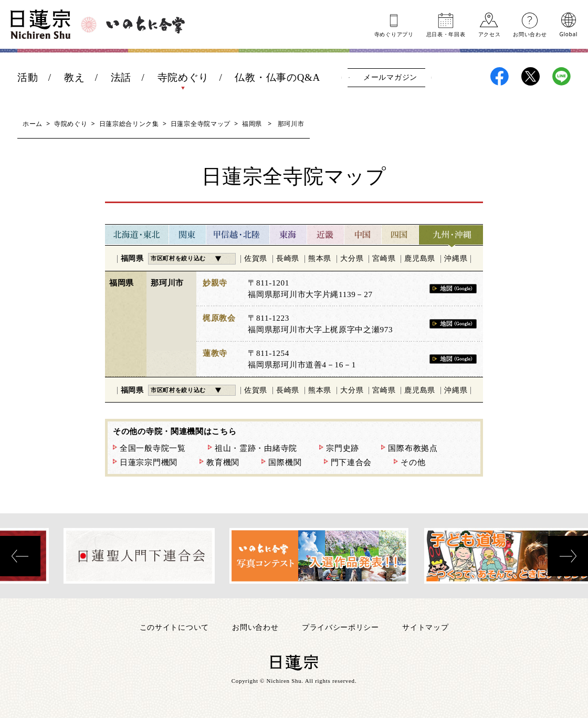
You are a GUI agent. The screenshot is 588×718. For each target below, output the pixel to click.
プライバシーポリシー (340, 627)
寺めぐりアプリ (394, 34)
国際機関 (285, 462)
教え (74, 77)
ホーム (33, 124)
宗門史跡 (343, 448)
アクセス (490, 34)
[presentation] (20, 556)
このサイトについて (174, 627)
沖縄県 (456, 258)
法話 (121, 77)
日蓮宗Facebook (500, 76)
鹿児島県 (420, 258)
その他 (413, 462)
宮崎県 (384, 258)
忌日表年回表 (446, 34)
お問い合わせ (530, 34)
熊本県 (320, 258)
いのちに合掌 (145, 25)
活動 (28, 77)
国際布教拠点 (413, 448)
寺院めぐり (183, 77)
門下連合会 (351, 462)
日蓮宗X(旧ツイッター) (531, 76)
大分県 (352, 258)
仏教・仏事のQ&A (277, 77)
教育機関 (223, 462)
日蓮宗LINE (561, 76)
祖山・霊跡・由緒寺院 (256, 448)
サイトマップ (425, 627)
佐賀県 (256, 258)
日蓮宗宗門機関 (149, 462)
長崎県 (288, 258)
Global (569, 34)
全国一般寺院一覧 (153, 448)
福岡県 (252, 124)
